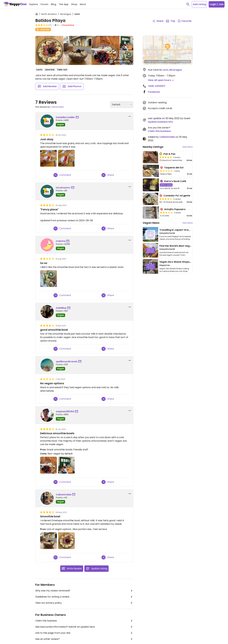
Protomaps (157, 62)
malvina (61, 241)
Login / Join (217, 4)
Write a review (166, 185)
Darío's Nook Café (175, 181)
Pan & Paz (169, 154)
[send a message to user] (78, 117)
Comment (62, 175)
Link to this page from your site (84, 633)
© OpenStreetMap (171, 62)
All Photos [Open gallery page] (119, 61)
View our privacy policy (84, 603)
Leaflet (148, 62)
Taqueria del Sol (174, 168)
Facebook (154, 92)
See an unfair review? (84, 639)
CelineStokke (57, 107)
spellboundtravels (67, 362)
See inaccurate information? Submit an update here (84, 627)
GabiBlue (61, 308)
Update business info (160, 122)
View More (188, 147)
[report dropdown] (130, 116)
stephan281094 (65, 411)
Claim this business (84, 621)
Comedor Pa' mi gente (177, 196)
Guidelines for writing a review (84, 597)
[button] (168, 47)
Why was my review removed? (84, 591)
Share (108, 175)
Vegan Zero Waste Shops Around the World (185, 262)
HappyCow (165, 265)
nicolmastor (63, 188)
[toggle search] (188, 4)
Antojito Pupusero (175, 209)
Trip (170, 21)
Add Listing (199, 4)
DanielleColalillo (65, 117)
